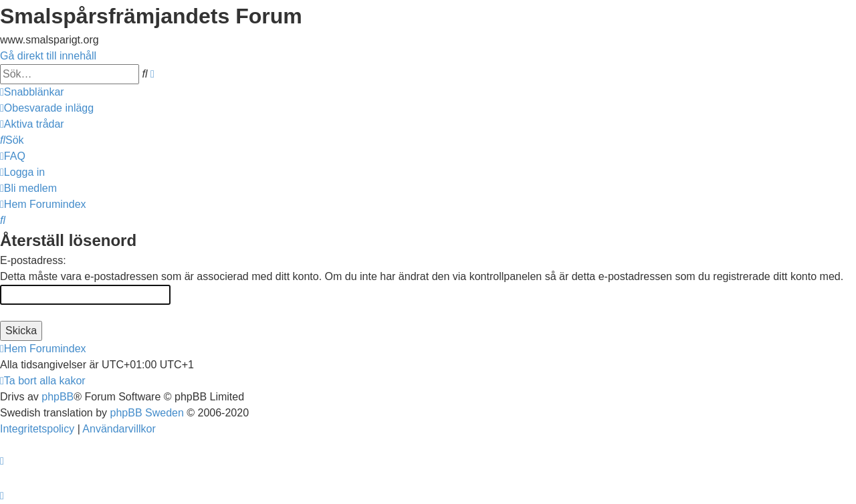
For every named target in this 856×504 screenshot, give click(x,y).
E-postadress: (33, 260)
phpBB (58, 397)
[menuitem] (47, 108)
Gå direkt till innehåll (48, 56)
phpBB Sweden (147, 413)
